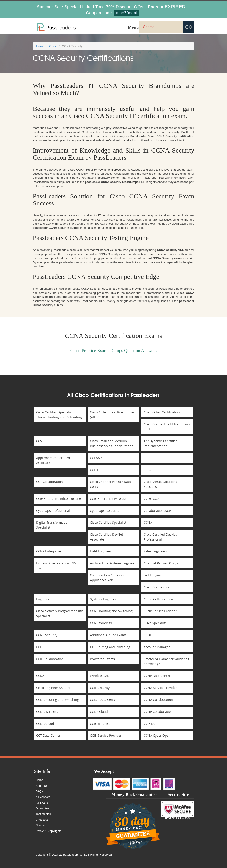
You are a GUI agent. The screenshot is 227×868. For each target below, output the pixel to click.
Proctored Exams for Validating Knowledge (166, 661)
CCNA (148, 522)
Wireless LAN (100, 676)
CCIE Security (100, 688)
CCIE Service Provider (106, 735)
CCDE (148, 635)
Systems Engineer (103, 599)
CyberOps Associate (105, 511)
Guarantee (42, 808)
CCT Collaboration (49, 482)
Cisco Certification (157, 587)
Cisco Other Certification (162, 412)
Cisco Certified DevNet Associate (107, 537)
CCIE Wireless (100, 724)
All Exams (42, 803)
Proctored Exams (102, 659)
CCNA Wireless (47, 712)
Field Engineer (154, 575)
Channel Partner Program (163, 563)
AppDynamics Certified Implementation (161, 443)
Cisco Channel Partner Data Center (110, 484)
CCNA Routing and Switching (58, 700)
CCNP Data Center (157, 676)
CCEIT (94, 470)
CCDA (40, 676)
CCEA (148, 470)
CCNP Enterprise (48, 551)
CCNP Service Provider (160, 611)
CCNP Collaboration (158, 712)
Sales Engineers (155, 551)
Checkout (42, 820)
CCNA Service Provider (160, 688)
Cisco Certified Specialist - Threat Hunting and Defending (59, 415)
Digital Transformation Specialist (53, 525)
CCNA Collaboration (158, 700)
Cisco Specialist (155, 623)
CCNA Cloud (45, 724)
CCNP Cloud (99, 712)
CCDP (40, 647)
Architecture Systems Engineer (113, 563)
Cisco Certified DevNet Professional (160, 537)
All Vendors (43, 797)
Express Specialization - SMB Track (57, 566)
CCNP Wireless (101, 623)
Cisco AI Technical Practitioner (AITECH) (112, 415)
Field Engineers (101, 551)
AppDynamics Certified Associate (53, 460)
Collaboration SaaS (158, 511)
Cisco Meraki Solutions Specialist (160, 484)
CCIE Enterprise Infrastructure (59, 499)
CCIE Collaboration (50, 659)
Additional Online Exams (108, 635)
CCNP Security (47, 635)
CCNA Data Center (104, 700)
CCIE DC (150, 724)
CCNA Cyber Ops (156, 735)
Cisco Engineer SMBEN (53, 688)
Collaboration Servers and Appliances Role (109, 578)
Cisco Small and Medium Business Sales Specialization (112, 443)
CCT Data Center (48, 735)
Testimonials (44, 814)
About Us (42, 786)
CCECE (148, 458)
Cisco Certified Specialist (108, 522)
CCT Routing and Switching (110, 647)
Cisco (53, 46)
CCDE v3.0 (151, 499)
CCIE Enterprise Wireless (108, 499)
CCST (40, 441)
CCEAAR (96, 458)
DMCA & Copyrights (49, 831)
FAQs (39, 791)
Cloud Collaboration (158, 599)
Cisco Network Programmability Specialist (59, 613)
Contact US (43, 825)
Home (40, 46)
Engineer (43, 599)
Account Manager (157, 647)
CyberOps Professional (53, 511)
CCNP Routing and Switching (111, 611)
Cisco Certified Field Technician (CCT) (167, 427)
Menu (133, 27)
